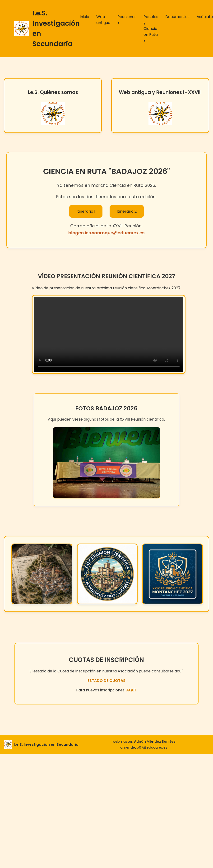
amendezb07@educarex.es (144, 747)
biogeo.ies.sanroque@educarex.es (106, 233)
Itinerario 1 (86, 211)
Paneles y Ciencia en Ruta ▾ (151, 29)
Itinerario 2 (127, 211)
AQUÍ (131, 690)
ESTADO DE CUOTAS (106, 681)
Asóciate (205, 17)
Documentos (177, 17)
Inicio (84, 17)
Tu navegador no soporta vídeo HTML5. (109, 334)
